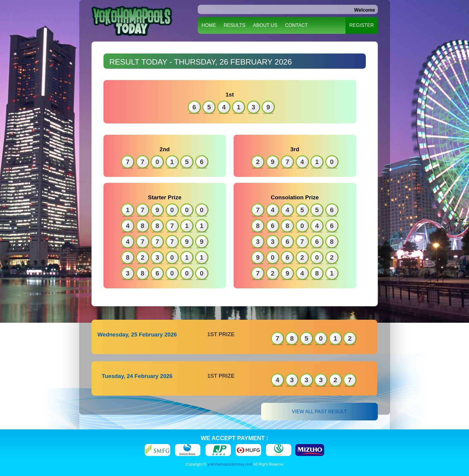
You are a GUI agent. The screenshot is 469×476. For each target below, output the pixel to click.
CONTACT (296, 25)
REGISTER (362, 25)
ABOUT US (265, 25)
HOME (209, 25)
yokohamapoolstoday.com (230, 464)
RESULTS (235, 25)
